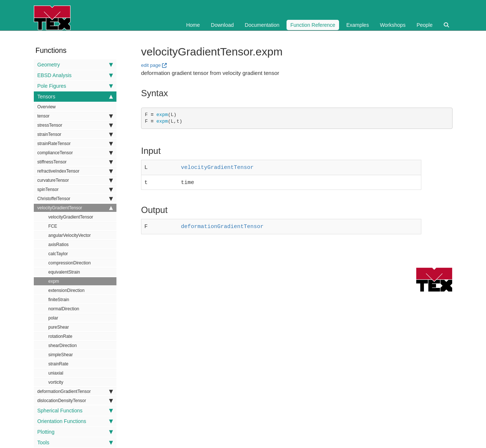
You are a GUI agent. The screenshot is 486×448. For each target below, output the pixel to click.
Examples (358, 25)
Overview (47, 107)
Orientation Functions (75, 421)
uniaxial (56, 373)
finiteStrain (59, 300)
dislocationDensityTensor (75, 401)
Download (222, 25)
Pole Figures (75, 86)
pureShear (59, 327)
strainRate (59, 364)
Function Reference (313, 25)
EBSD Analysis (75, 75)
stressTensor (75, 125)
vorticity (56, 382)
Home (193, 25)
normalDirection (64, 309)
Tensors (75, 97)
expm (54, 281)
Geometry (75, 65)
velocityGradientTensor (75, 208)
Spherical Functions (75, 411)
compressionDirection (70, 263)
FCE (53, 226)
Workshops (393, 25)
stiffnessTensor (75, 162)
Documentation (262, 25)
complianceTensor (75, 153)
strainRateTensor (75, 144)
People (425, 25)
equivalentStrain (64, 272)
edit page (151, 65)
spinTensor (75, 189)
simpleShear (61, 355)
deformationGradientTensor (75, 391)
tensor (75, 116)
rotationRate (60, 336)
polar (53, 318)
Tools (75, 442)
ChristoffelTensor (75, 199)
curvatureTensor (75, 180)
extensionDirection (67, 290)
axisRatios (59, 245)
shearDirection (63, 346)
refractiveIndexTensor (75, 171)
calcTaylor (58, 254)
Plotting (75, 432)
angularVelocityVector (70, 235)
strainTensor (75, 134)
